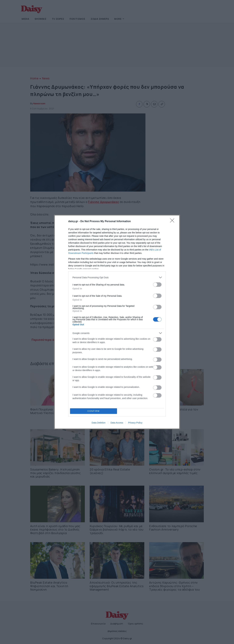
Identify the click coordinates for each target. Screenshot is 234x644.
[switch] (157, 285)
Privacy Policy (135, 423)
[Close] (173, 222)
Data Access (117, 423)
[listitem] (117, 277)
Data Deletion (99, 423)
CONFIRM (94, 411)
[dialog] (117, 322)
